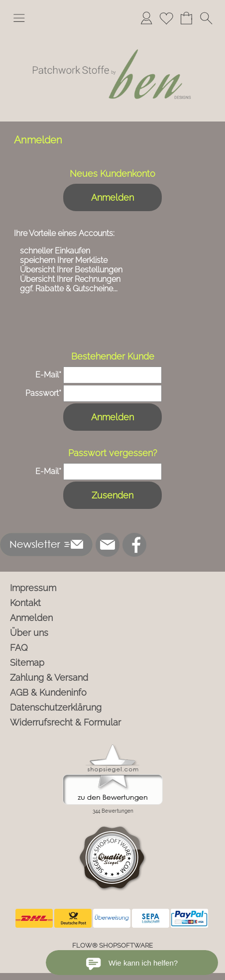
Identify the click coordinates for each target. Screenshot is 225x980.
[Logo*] (112, 34)
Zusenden (112, 495)
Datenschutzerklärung (56, 707)
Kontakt (25, 603)
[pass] (112, 393)
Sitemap (27, 663)
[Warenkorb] (186, 18)
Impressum (33, 588)
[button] (19, 18)
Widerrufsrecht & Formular (65, 722)
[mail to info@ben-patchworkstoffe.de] (108, 545)
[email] (112, 375)
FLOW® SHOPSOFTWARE (112, 945)
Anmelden (112, 197)
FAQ (19, 648)
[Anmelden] (146, 18)
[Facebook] (134, 545)
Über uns (29, 633)
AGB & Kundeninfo (48, 692)
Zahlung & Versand (49, 677)
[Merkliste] (166, 18)
